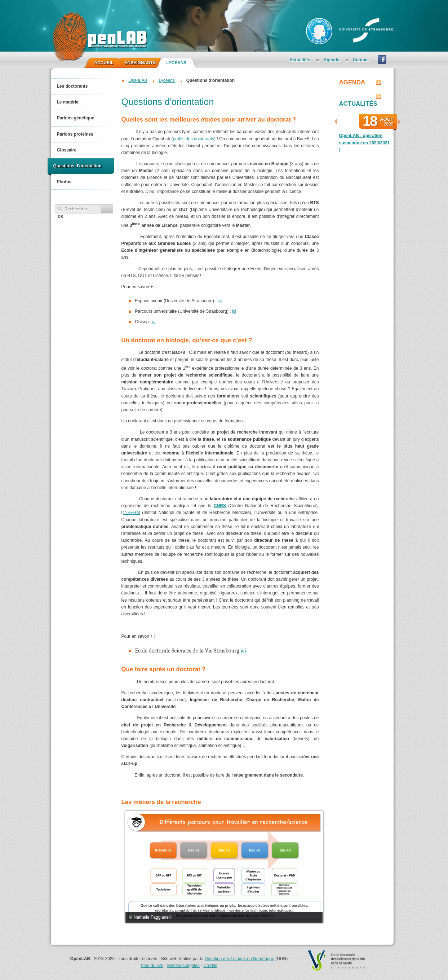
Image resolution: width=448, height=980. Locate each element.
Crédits (210, 966)
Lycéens (167, 80)
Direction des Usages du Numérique (239, 959)
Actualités (358, 104)
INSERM (132, 513)
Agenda (352, 82)
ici (220, 301)
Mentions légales (183, 966)
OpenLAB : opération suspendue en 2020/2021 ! (365, 142)
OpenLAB (138, 80)
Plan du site (152, 966)
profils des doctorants (194, 139)
